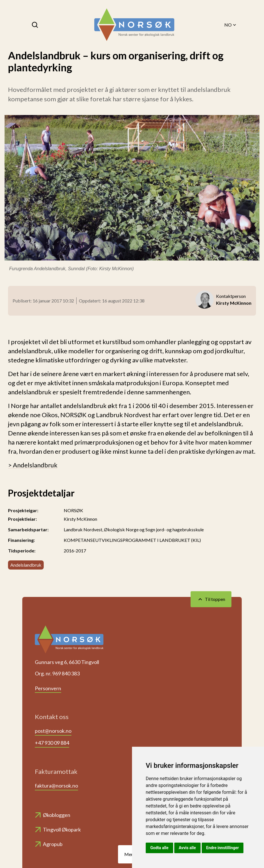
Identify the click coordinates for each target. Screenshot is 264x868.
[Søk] (35, 25)
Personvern (48, 688)
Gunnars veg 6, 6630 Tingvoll (67, 662)
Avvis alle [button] (187, 848)
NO (231, 25)
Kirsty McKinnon (80, 519)
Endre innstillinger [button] (223, 848)
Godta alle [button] (159, 848)
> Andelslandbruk (33, 465)
